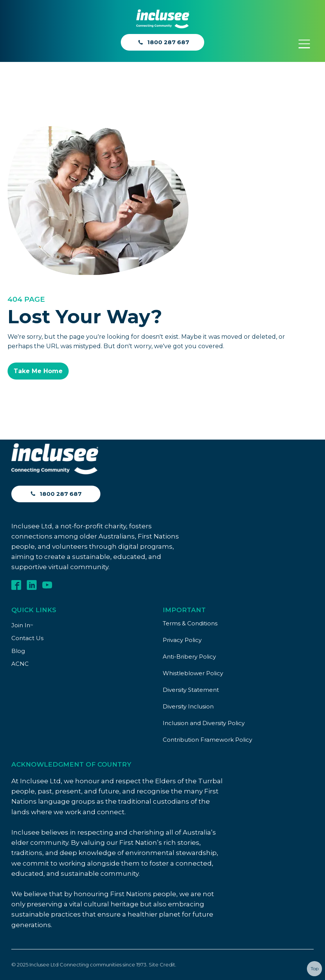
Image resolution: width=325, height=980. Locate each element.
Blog (18, 651)
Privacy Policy (182, 640)
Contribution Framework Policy (207, 740)
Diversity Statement (191, 690)
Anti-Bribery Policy (189, 657)
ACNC (20, 664)
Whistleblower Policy (193, 673)
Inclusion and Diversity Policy (204, 723)
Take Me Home (38, 371)
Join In (22, 625)
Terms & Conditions (190, 623)
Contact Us (27, 638)
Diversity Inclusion (188, 706)
